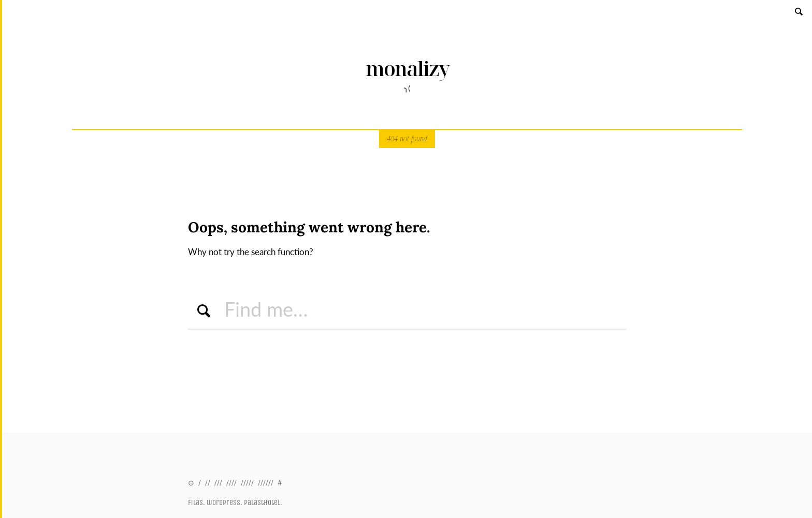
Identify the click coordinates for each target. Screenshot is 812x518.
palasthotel (262, 503)
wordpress (223, 503)
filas (195, 503)
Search (800, 11)
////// (266, 483)
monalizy (407, 69)
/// (218, 483)
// (208, 483)
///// (247, 483)
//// (231, 483)
